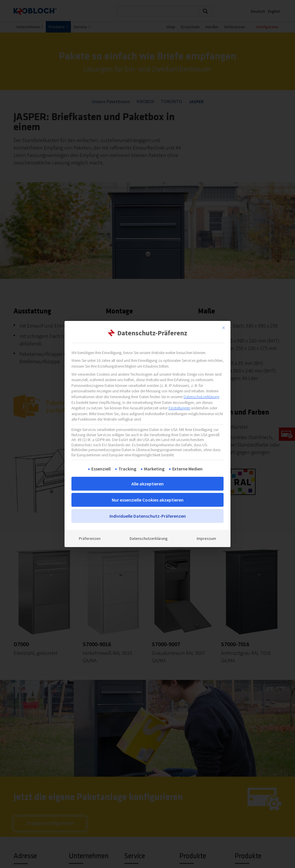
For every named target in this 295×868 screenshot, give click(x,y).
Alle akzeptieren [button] (147, 484)
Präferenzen (90, 538)
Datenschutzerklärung (201, 397)
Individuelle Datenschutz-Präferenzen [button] (148, 516)
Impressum (206, 538)
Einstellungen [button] (179, 408)
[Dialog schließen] (224, 328)
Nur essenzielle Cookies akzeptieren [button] (148, 500)
